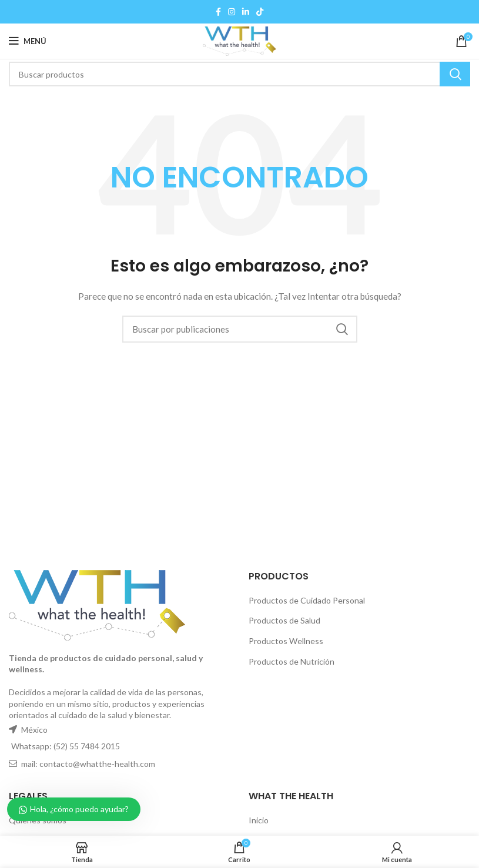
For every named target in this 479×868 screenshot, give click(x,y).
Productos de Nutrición (292, 661)
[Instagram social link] (232, 12)
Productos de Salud (284, 620)
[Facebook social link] (218, 12)
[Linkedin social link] (246, 12)
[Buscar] (240, 74)
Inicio (259, 820)
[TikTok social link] (260, 12)
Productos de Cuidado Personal (307, 600)
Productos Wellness (286, 641)
